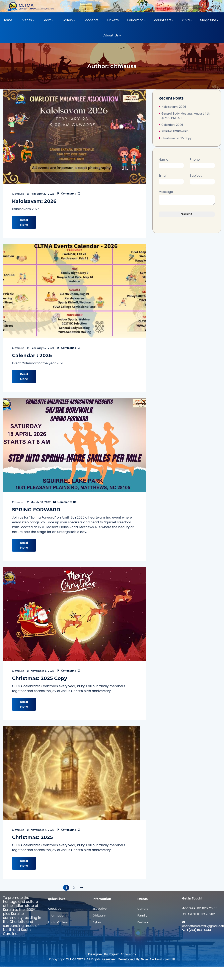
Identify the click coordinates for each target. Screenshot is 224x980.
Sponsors (91, 20)
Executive (100, 909)
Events (26, 20)
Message (187, 198)
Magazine (208, 20)
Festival (143, 922)
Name (171, 162)
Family (142, 915)
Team (47, 20)
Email (171, 178)
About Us (111, 35)
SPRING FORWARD (36, 510)
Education (135, 20)
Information (56, 915)
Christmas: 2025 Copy (40, 678)
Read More (24, 222)
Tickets (113, 20)
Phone (202, 162)
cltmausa (18, 194)
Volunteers (163, 20)
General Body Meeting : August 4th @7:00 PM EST (185, 116)
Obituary (99, 915)
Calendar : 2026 (32, 355)
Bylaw (97, 922)
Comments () (68, 193)
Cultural (143, 909)
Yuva (186, 20)
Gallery (67, 20)
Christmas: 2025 (32, 837)
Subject (202, 178)
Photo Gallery (58, 922)
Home (7, 20)
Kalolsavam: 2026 (34, 201)
